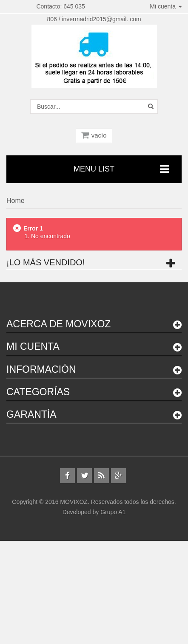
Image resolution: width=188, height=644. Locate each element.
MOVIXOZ (74, 502)
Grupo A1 (113, 512)
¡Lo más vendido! (46, 262)
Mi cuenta (33, 346)
